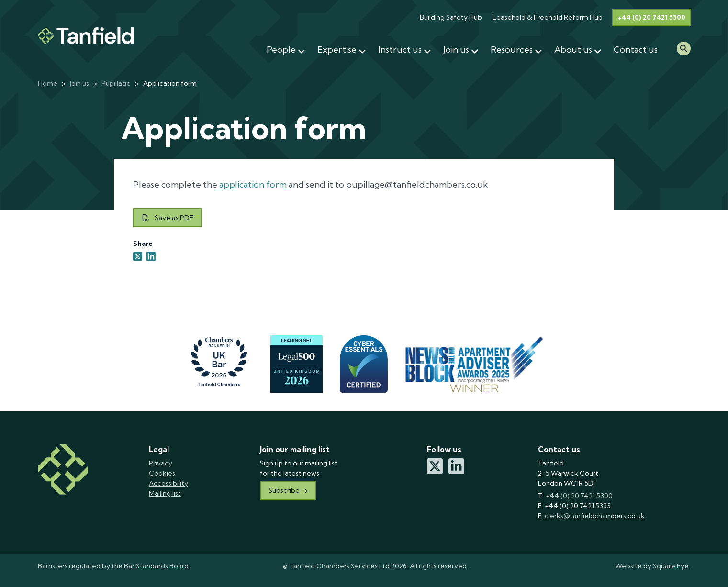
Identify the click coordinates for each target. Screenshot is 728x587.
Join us (79, 83)
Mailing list (165, 493)
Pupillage (116, 83)
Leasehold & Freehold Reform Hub (548, 17)
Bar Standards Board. (157, 566)
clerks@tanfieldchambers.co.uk (595, 516)
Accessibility (168, 483)
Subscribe (284, 490)
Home (48, 83)
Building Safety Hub (451, 17)
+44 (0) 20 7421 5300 (651, 17)
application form (252, 184)
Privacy (161, 463)
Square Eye (671, 566)
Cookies (162, 473)
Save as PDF (168, 218)
